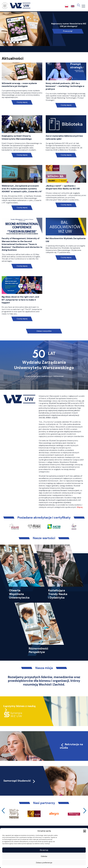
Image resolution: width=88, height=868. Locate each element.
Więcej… (80, 507)
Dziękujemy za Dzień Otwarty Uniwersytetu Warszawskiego (17, 137)
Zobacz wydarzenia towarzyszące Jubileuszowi (44, 376)
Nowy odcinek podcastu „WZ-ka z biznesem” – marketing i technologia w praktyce (65, 86)
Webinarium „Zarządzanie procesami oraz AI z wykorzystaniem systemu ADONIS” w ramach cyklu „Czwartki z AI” (22, 189)
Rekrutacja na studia (71, 746)
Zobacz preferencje (44, 863)
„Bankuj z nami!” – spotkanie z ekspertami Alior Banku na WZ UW (63, 187)
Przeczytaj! (68, 31)
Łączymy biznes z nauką (19, 706)
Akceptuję (44, 850)
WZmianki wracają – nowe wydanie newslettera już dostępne (19, 85)
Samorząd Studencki (20, 781)
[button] (85, 831)
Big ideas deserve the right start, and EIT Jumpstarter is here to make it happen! (20, 300)
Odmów (44, 856)
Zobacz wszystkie (44, 331)
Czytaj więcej (22, 102)
